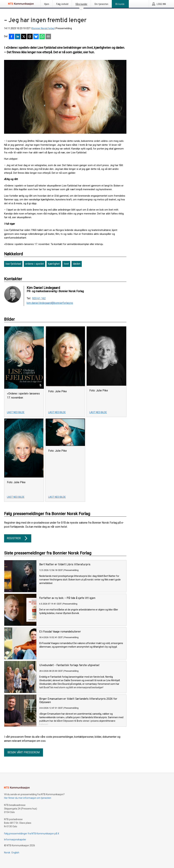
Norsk (7, 853)
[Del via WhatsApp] (42, 37)
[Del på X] (24, 37)
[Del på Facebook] (12, 37)
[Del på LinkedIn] (18, 37)
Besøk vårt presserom (24, 752)
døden (77, 264)
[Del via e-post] (48, 37)
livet (66, 264)
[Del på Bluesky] (36, 37)
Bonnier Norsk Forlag (43, 28)
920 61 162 (39, 298)
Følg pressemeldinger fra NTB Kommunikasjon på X (32, 834)
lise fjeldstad (13, 264)
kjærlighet (54, 264)
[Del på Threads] (30, 37)
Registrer (18, 538)
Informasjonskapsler (15, 839)
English (15, 853)
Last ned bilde (16, 412)
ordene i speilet (34, 264)
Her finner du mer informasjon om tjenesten (28, 798)
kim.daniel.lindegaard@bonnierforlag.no (50, 303)
